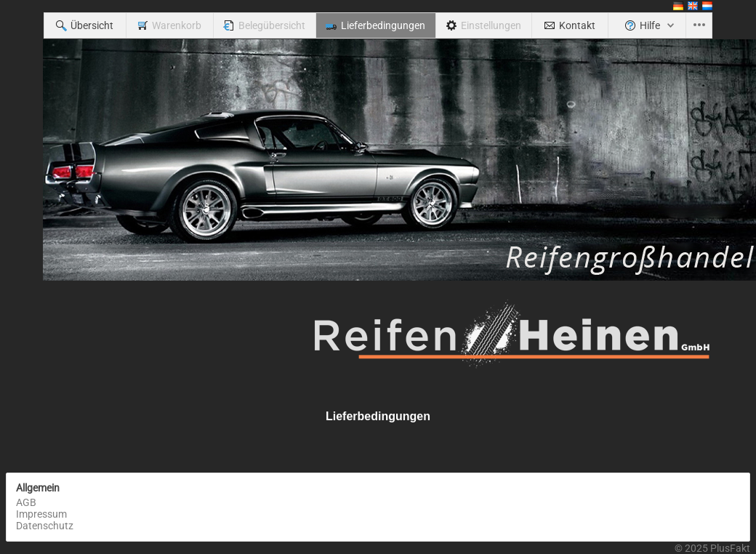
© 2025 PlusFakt (712, 548)
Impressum (41, 514)
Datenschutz (45, 526)
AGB (26, 502)
